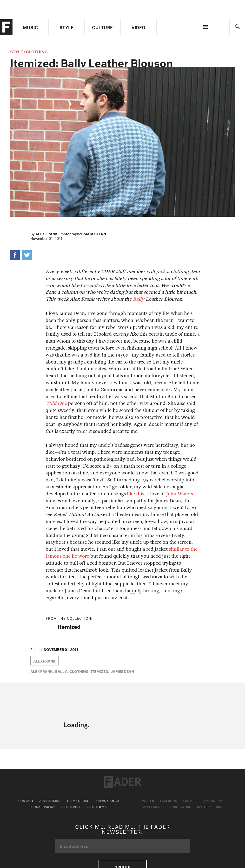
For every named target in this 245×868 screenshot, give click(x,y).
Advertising (50, 800)
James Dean (122, 671)
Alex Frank (46, 233)
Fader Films (97, 806)
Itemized (69, 626)
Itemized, (100, 671)
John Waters (179, 494)
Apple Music (153, 806)
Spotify (204, 806)
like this (136, 494)
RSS (219, 806)
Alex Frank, (42, 671)
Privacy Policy (107, 800)
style (17, 51)
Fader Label (71, 806)
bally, (62, 671)
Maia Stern (95, 233)
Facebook (169, 800)
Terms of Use (78, 800)
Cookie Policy (43, 806)
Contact (26, 800)
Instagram (213, 800)
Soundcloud (180, 806)
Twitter (147, 800)
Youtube (190, 800)
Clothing (37, 51)
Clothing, (79, 671)
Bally (139, 299)
